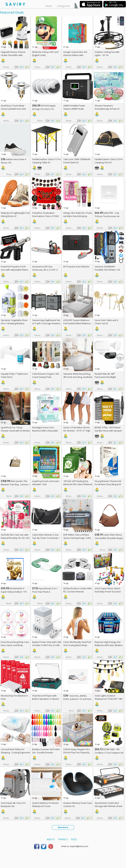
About (51, 839)
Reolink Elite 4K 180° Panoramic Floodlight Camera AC (105, 377)
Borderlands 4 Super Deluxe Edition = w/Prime (14, 592)
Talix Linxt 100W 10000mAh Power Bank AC (77, 161)
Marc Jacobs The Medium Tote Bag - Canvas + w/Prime (15, 484)
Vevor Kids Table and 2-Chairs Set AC (107, 322)
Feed (74, 839)
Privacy (63, 839)
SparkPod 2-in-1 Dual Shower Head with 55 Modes (15, 429)
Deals (49, 6)
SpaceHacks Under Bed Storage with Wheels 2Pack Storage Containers (108, 806)
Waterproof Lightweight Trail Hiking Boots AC (15, 214)
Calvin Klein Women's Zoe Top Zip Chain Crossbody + (46, 538)
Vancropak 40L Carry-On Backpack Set (13, 805)
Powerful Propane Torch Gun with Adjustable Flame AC (14, 270)
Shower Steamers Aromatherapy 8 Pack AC (107, 107)
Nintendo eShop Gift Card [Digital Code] (45, 54)
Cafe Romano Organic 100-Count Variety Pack (46, 375)
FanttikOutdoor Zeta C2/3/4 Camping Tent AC (108, 161)
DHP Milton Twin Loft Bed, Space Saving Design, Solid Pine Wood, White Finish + (78, 538)
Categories (64, 6)
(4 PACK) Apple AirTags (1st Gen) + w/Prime (44, 109)
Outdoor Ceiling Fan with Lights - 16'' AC (107, 54)
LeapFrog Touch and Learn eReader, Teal (46, 483)
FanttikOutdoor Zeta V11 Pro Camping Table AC (47, 161)
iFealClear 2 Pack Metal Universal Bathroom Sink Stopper (13, 109)
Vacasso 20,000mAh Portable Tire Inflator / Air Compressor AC (107, 270)
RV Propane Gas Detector (76, 267)
